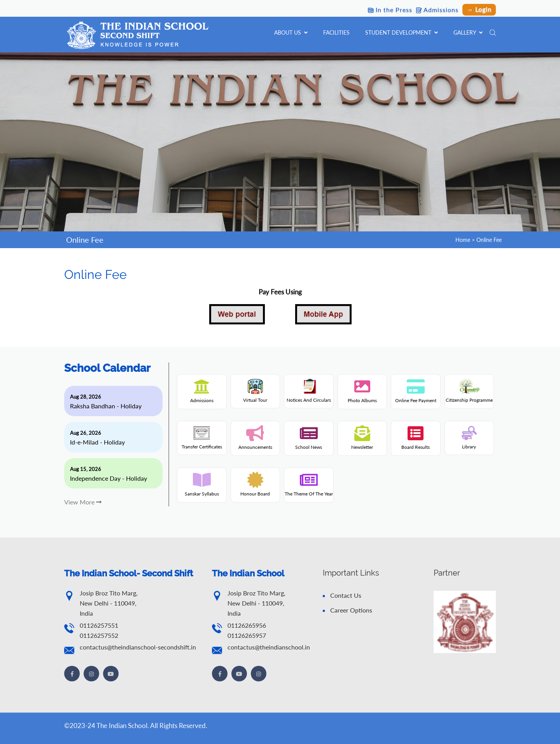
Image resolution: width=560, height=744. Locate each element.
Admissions (437, 10)
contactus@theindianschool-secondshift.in (138, 647)
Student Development (402, 32)
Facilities (336, 32)
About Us (291, 32)
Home (463, 240)
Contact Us (342, 595)
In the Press (390, 10)
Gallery (468, 32)
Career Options (347, 610)
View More (83, 502)
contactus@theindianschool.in (269, 647)
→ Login (479, 9)
